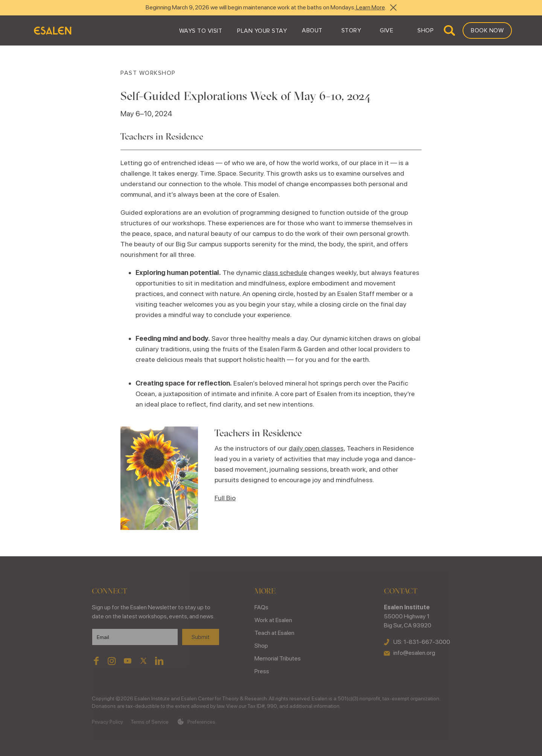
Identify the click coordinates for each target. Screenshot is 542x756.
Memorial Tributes (278, 658)
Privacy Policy (107, 722)
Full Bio (225, 498)
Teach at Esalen (274, 633)
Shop (261, 646)
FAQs (261, 607)
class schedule (285, 272)
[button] (201, 30)
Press (262, 671)
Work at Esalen (273, 620)
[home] (53, 30)
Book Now (487, 30)
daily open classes (316, 448)
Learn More (370, 7)
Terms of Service (150, 722)
